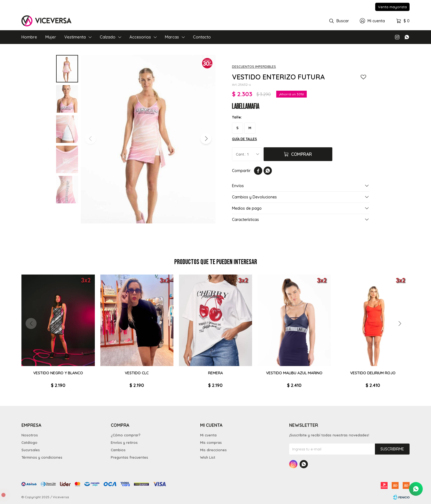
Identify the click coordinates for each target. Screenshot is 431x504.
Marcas (172, 37)
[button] (206, 139)
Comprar (302, 154)
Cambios (118, 450)
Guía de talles (244, 139)
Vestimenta (75, 37)
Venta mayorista (392, 7)
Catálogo (29, 442)
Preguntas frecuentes (129, 457)
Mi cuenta (208, 435)
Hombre (29, 37)
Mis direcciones (213, 450)
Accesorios (140, 37)
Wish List (208, 457)
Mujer (51, 37)
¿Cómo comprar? (126, 435)
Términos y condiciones (42, 457)
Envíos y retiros (124, 442)
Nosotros (30, 435)
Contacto (202, 37)
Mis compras (211, 442)
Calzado (108, 37)
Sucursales (31, 450)
